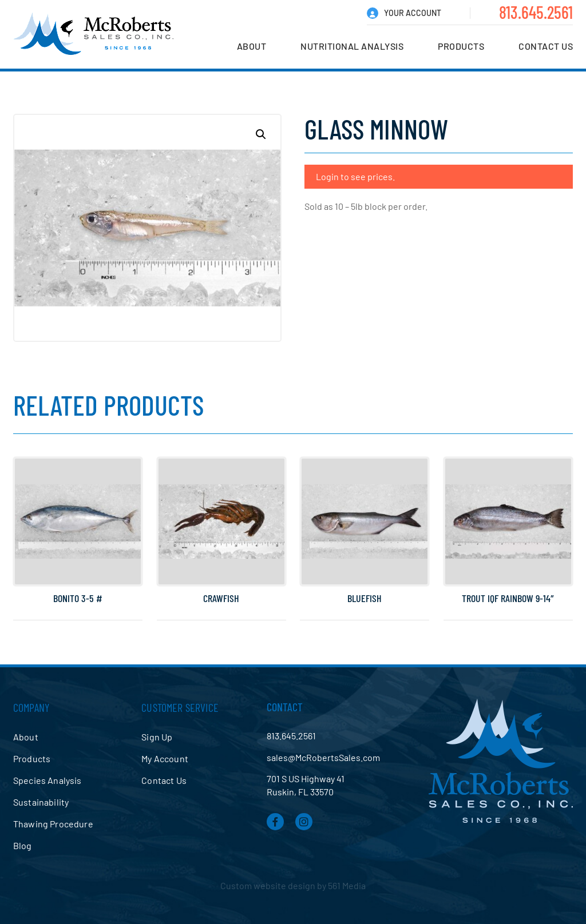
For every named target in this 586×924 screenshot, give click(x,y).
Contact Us (546, 46)
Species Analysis (47, 780)
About (252, 46)
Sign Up (157, 737)
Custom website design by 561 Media (293, 885)
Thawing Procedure (53, 824)
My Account (165, 758)
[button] (261, 134)
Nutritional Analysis (352, 46)
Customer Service (180, 707)
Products (461, 46)
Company (31, 707)
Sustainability (41, 802)
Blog (23, 845)
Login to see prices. (355, 176)
